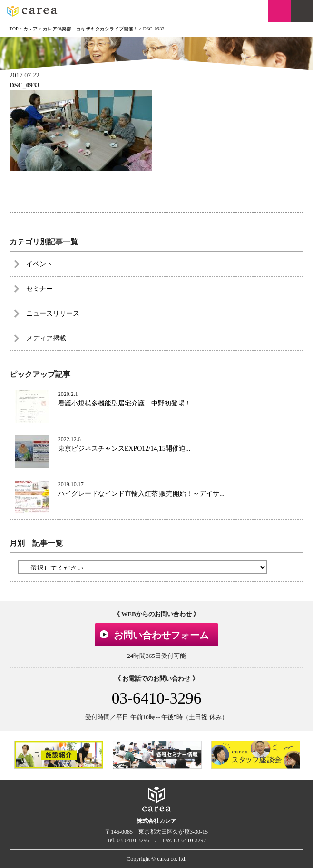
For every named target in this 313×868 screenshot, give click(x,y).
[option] (59, 754)
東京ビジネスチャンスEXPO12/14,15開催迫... (124, 448)
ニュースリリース (53, 313)
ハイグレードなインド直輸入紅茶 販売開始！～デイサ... (141, 494)
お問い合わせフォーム (161, 635)
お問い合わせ (279, 11)
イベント (39, 264)
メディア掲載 (46, 338)
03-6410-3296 (157, 698)
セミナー (39, 289)
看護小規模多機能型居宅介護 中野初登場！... (127, 403)
